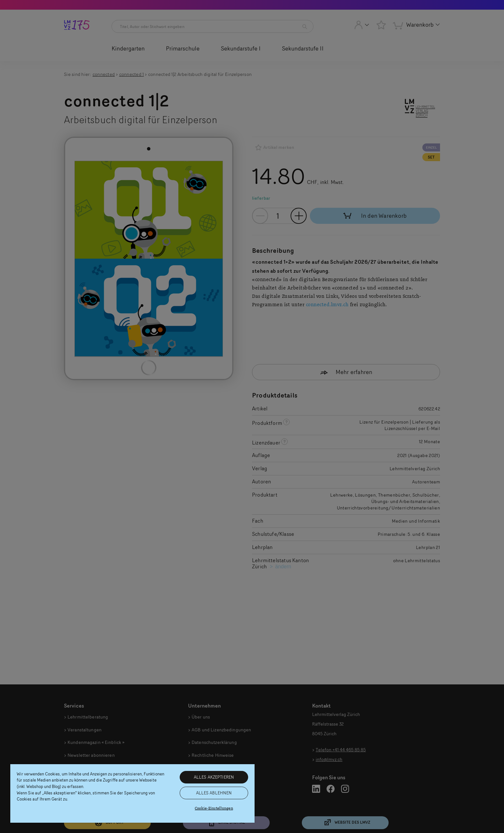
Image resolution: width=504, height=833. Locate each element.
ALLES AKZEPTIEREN (214, 777)
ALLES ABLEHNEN (214, 793)
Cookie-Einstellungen (214, 808)
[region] (132, 793)
